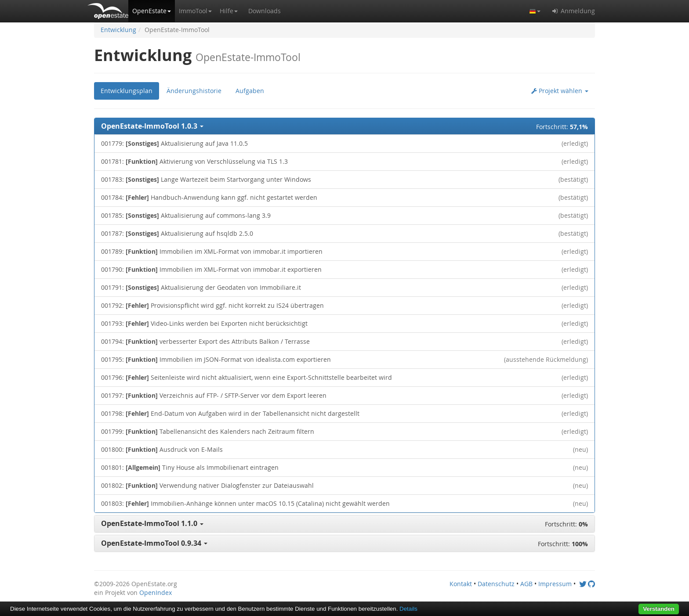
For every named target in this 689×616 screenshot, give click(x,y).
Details (408, 609)
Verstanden (659, 609)
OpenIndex (156, 593)
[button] (152, 11)
